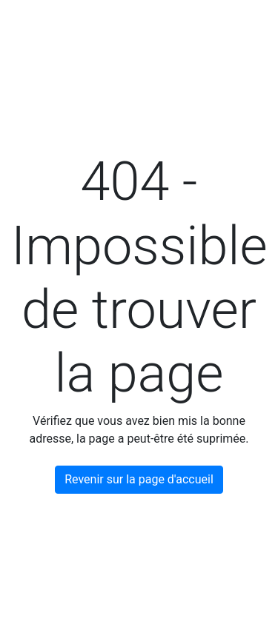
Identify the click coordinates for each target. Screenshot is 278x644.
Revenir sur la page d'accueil (139, 479)
